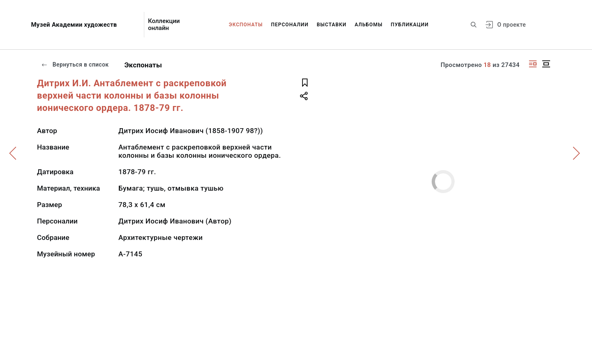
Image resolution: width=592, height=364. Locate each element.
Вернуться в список (75, 65)
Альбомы (369, 25)
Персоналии (290, 25)
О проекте (512, 25)
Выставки (331, 25)
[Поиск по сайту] (474, 25)
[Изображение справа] (533, 64)
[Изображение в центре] (546, 64)
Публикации (410, 25)
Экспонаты (246, 25)
